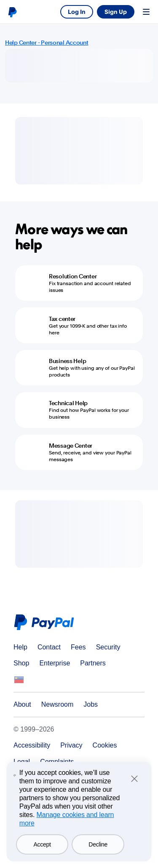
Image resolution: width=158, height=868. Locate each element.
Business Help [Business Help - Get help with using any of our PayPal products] (67, 361)
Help (20, 647)
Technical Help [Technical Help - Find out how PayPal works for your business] (68, 403)
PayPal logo (12, 12)
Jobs (91, 704)
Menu (146, 12)
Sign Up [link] (116, 12)
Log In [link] (77, 12)
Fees (78, 647)
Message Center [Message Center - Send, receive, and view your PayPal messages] (71, 446)
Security (108, 647)
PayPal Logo (46, 622)
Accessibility (32, 745)
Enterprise (55, 663)
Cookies (105, 745)
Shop (21, 663)
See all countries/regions (19, 680)
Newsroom (57, 704)
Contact (49, 647)
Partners (93, 663)
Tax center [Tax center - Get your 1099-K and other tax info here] (62, 319)
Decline (98, 844)
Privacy (71, 745)
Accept (42, 844)
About (22, 704)
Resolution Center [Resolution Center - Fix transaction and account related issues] (73, 276)
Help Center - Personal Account (47, 43)
